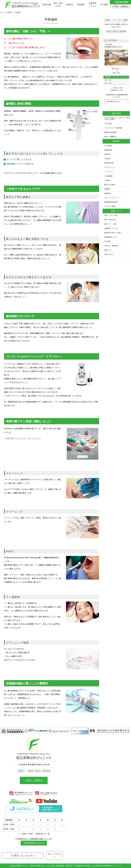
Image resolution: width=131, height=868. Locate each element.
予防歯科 (107, 159)
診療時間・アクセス (111, 228)
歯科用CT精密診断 (111, 132)
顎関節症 (107, 189)
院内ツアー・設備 (110, 224)
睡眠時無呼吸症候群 (111, 202)
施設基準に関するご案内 (113, 233)
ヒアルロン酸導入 (110, 206)
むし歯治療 (108, 146)
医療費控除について (111, 237)
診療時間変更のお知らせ (113, 102)
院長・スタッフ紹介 (111, 215)
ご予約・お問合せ (34, 780)
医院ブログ (108, 250)
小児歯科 (107, 180)
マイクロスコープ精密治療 (113, 128)
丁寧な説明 (108, 124)
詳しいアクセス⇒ (55, 855)
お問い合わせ (109, 254)
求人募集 (104, 5)
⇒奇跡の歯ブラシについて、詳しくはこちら (22, 438)
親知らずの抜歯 (110, 185)
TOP (35, 5)
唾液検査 (107, 193)
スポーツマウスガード (112, 198)
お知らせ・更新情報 (111, 246)
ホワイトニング (110, 167)
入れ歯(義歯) (109, 176)
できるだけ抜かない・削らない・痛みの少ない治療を (117, 119)
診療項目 (70, 5)
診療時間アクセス (93, 5)
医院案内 (81, 5)
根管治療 (107, 154)
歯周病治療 (108, 150)
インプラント (109, 172)
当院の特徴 (47, 5)
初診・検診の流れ (58, 5)
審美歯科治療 (109, 163)
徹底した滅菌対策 (110, 137)
